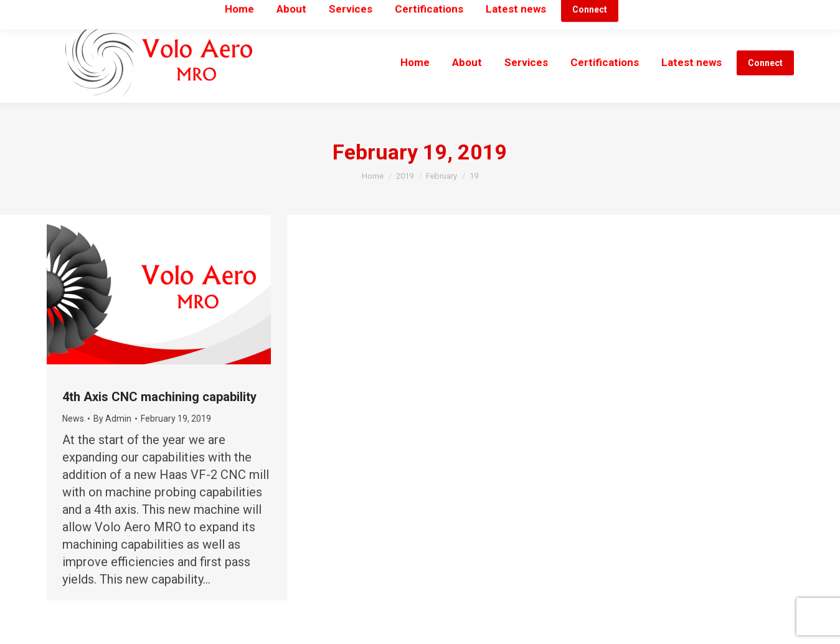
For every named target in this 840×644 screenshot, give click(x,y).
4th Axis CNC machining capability (159, 397)
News (73, 419)
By (112, 419)
